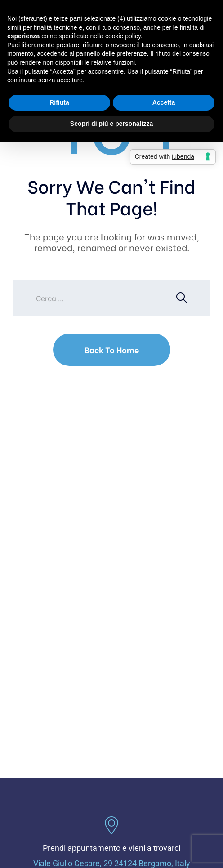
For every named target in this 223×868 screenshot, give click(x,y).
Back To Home (112, 349)
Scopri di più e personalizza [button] (111, 124)
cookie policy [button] (123, 36)
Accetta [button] (164, 102)
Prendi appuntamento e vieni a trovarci (111, 848)
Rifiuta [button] (59, 102)
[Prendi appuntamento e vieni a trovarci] (111, 825)
